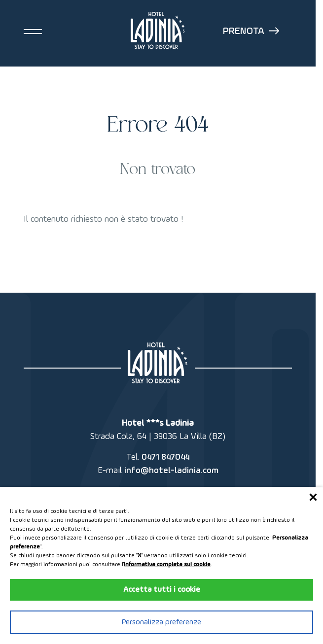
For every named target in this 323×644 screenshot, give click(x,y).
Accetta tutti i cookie (162, 590)
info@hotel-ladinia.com (171, 471)
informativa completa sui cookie (167, 565)
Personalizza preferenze (161, 622)
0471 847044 (165, 457)
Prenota (251, 32)
